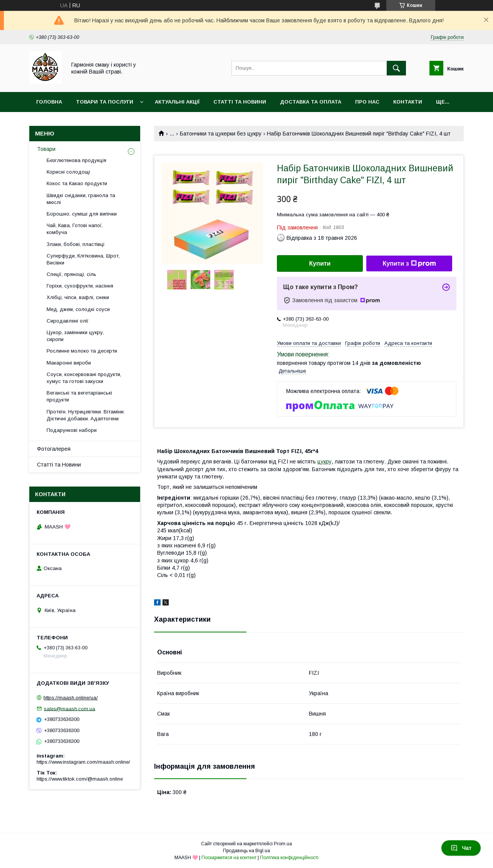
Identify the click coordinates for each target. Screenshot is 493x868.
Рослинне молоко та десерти (82, 351)
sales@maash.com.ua (70, 708)
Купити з (409, 264)
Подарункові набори (72, 430)
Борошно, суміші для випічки (82, 214)
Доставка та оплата (311, 102)
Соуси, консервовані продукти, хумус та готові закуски (84, 378)
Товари (46, 149)
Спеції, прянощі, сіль (71, 274)
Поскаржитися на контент (229, 858)
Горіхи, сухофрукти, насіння (80, 286)
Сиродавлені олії (68, 321)
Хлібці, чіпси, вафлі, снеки (78, 297)
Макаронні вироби (69, 363)
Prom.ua (283, 844)
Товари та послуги (105, 102)
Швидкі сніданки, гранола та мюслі (81, 199)
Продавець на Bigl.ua (246, 851)
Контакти (408, 102)
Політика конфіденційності (289, 858)
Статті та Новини (240, 102)
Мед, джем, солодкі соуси (78, 309)
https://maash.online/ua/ (71, 698)
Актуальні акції (177, 102)
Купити (320, 263)
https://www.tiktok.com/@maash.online (80, 779)
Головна (49, 102)
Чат (461, 848)
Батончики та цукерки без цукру (221, 134)
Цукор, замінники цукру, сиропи (75, 336)
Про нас (367, 102)
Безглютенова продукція (76, 160)
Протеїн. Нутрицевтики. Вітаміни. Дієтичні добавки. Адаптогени (86, 415)
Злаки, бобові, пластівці (75, 244)
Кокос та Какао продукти (77, 183)
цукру (324, 462)
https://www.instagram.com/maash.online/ (83, 762)
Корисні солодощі (68, 172)
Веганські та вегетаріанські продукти (79, 396)
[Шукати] (396, 68)
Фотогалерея (54, 449)
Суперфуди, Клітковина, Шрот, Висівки (83, 259)
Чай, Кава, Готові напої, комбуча (75, 229)
